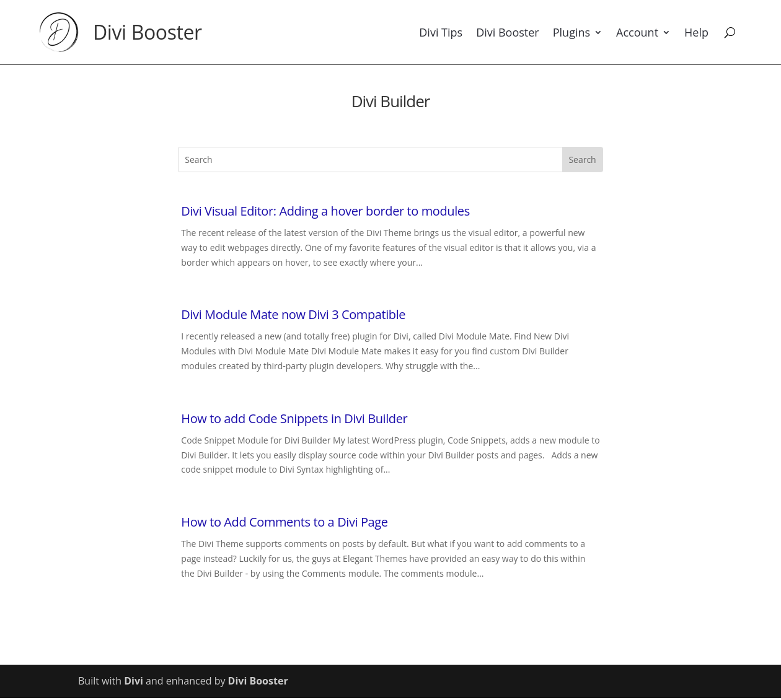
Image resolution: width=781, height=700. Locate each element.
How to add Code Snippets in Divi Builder (294, 418)
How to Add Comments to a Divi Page (284, 522)
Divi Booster (148, 32)
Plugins (571, 32)
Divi (134, 681)
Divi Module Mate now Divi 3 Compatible (293, 314)
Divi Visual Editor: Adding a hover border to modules (325, 211)
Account (637, 32)
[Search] (730, 32)
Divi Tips (441, 32)
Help (696, 32)
